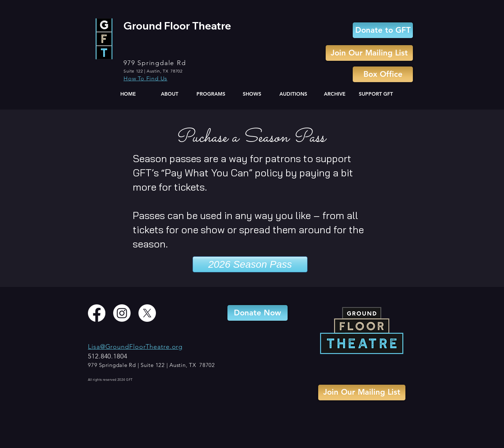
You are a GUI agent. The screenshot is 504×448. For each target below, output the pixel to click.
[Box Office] (383, 74)
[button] (169, 94)
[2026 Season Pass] (250, 264)
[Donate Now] (258, 313)
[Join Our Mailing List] (369, 53)
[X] (147, 313)
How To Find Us (145, 78)
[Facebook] (97, 313)
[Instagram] (122, 313)
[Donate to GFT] (383, 30)
